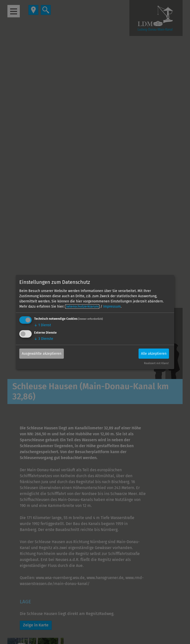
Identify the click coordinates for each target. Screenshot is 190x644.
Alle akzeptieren (154, 353)
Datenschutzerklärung (82, 307)
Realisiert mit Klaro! (156, 363)
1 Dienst (43, 325)
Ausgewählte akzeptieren (42, 353)
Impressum (112, 307)
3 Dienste (44, 338)
